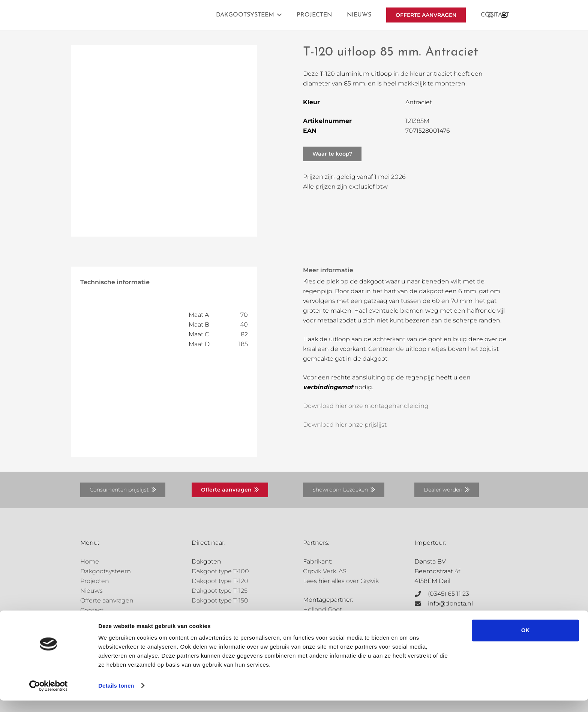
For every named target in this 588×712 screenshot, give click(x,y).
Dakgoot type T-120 (220, 581)
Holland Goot (322, 609)
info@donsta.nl (450, 603)
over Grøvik (362, 581)
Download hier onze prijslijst (345, 425)
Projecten (95, 581)
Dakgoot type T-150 (220, 600)
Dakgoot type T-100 (220, 571)
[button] (278, 15)
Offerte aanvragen (107, 600)
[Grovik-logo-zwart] (156, 15)
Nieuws (91, 591)
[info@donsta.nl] (421, 604)
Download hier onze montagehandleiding (366, 406)
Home (90, 561)
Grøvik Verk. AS (325, 571)
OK (526, 642)
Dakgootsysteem (106, 571)
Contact (92, 610)
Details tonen (116, 697)
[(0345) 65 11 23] (421, 594)
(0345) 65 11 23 (448, 594)
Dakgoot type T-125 (220, 591)
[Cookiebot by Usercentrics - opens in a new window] (49, 697)
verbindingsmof (328, 387)
